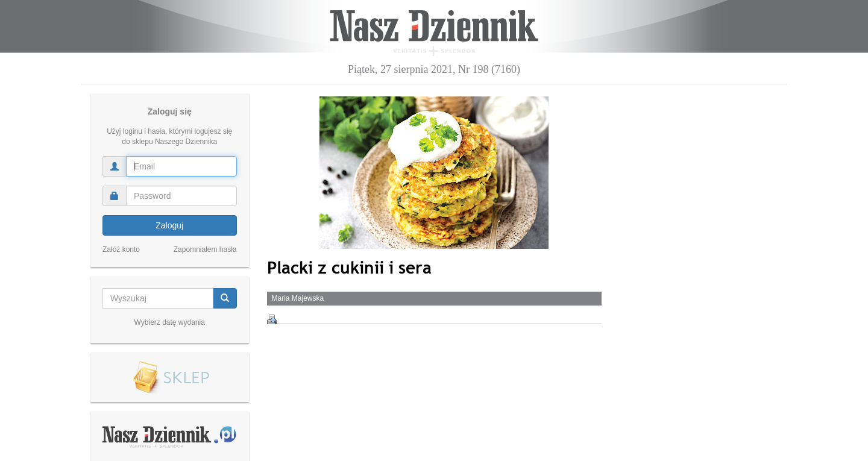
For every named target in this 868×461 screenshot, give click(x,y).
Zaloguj (169, 225)
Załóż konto (121, 249)
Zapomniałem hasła (205, 249)
